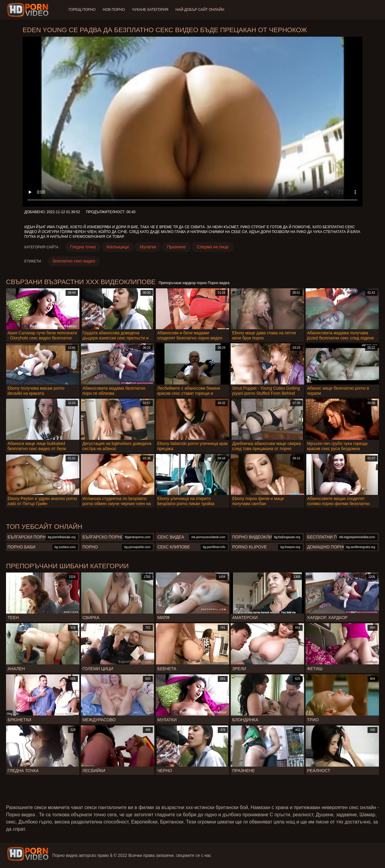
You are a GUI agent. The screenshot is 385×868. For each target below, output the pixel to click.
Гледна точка (83, 247)
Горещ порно (82, 10)
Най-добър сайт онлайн (200, 10)
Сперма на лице (213, 247)
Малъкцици (118, 247)
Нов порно (114, 10)
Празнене (176, 247)
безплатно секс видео (74, 261)
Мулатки (148, 247)
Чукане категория (150, 10)
